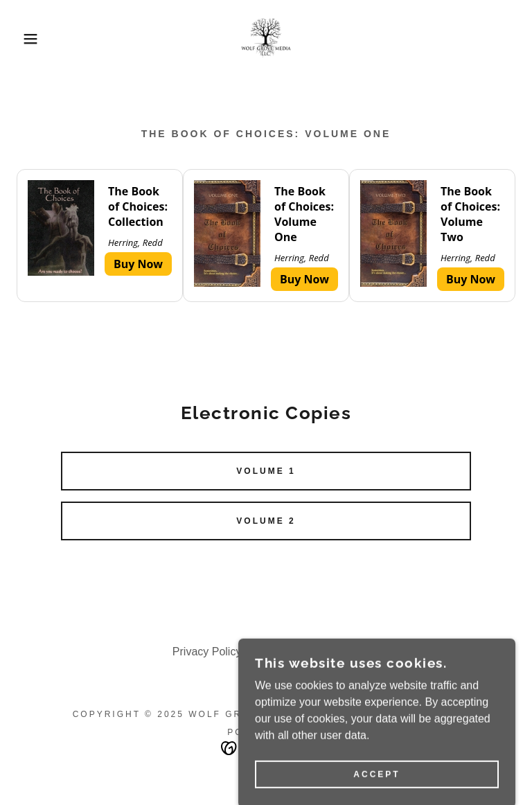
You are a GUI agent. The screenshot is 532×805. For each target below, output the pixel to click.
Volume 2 (266, 521)
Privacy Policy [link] (207, 652)
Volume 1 (266, 471)
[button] (27, 39)
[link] (266, 39)
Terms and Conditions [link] (306, 652)
